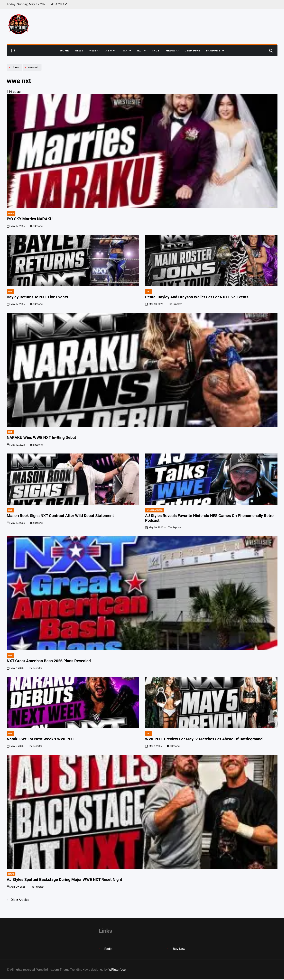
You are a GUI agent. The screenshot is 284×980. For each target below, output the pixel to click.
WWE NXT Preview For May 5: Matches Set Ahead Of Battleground (204, 739)
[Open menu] (13, 51)
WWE (94, 51)
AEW (110, 51)
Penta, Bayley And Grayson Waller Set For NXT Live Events (197, 297)
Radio (108, 949)
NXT (142, 51)
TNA (126, 51)
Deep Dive (192, 51)
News (79, 51)
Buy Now (179, 949)
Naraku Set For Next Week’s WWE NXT (41, 739)
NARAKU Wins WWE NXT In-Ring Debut (41, 438)
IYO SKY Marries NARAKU (30, 219)
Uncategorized (155, 510)
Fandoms (215, 51)
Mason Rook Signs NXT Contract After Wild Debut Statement (60, 516)
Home (65, 51)
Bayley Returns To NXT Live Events (37, 297)
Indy (156, 51)
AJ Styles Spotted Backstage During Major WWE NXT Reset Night (64, 880)
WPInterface (117, 970)
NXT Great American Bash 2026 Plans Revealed (49, 661)
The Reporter (37, 226)
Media (172, 51)
